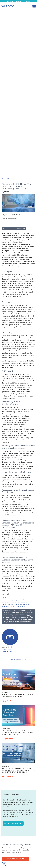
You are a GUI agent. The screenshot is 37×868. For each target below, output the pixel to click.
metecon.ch (19, 1)
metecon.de (10, 1)
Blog (8, 179)
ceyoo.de (28, 1)
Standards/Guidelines (10, 218)
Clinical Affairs (15, 215)
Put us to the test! (15, 823)
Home (3, 179)
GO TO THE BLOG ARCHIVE (15, 859)
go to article (9, 701)
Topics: (5, 215)
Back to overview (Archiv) (18, 659)
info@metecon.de (6, 649)
